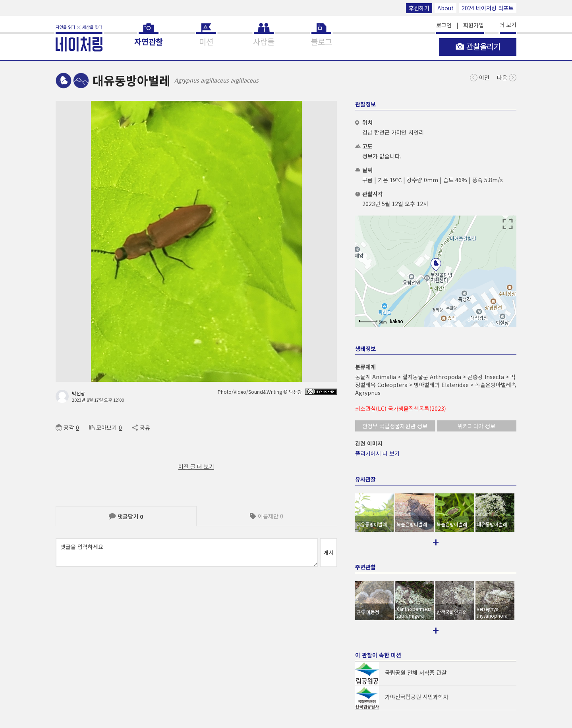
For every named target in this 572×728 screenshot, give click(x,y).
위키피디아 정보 (476, 426)
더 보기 (508, 25)
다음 (507, 77)
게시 (329, 553)
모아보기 (103, 428)
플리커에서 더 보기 (377, 453)
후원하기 (419, 8)
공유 (141, 428)
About (445, 8)
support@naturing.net (319, 700)
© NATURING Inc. (74, 700)
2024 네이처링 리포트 (488, 8)
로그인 (444, 25)
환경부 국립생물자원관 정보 (395, 426)
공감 (65, 428)
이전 (480, 77)
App (141, 700)
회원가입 (473, 25)
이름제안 (267, 516)
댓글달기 (126, 516)
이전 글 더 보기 (196, 466)
